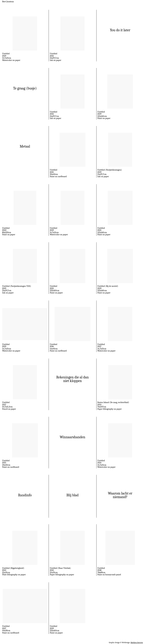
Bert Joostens (8, 2)
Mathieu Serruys (137, 642)
